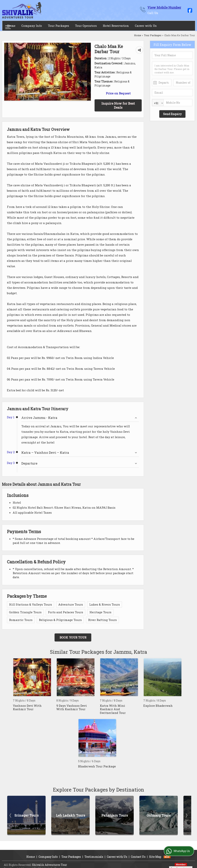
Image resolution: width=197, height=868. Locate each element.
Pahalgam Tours (115, 815)
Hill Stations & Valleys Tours (30, 604)
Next (186, 815)
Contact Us (138, 852)
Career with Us (146, 26)
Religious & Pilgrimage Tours (60, 620)
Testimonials (94, 852)
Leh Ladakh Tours (71, 815)
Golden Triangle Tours (25, 612)
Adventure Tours (71, 604)
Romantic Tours (21, 620)
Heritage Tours (100, 612)
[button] (164, 7)
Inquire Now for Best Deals (118, 105)
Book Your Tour (73, 637)
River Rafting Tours (102, 620)
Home (11, 26)
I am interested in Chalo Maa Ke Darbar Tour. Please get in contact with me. (172, 68)
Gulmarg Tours (159, 815)
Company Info (32, 26)
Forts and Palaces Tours (66, 612)
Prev (11, 815)
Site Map (155, 852)
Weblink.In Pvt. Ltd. (52, 864)
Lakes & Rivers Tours (105, 604)
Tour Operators (86, 26)
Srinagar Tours (26, 815)
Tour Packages (58, 26)
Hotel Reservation (116, 26)
